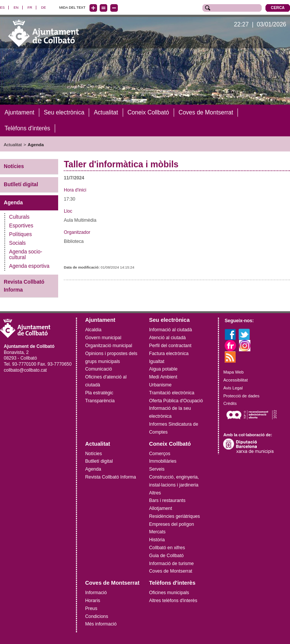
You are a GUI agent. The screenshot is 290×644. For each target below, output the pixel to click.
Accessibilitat (235, 380)
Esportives (21, 226)
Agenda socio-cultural (26, 255)
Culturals (19, 217)
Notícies (14, 166)
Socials (17, 243)
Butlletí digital (21, 185)
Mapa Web (233, 372)
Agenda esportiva (29, 266)
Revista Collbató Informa (24, 286)
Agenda (36, 144)
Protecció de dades (241, 395)
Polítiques (20, 234)
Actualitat (13, 144)
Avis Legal (233, 388)
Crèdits (230, 403)
